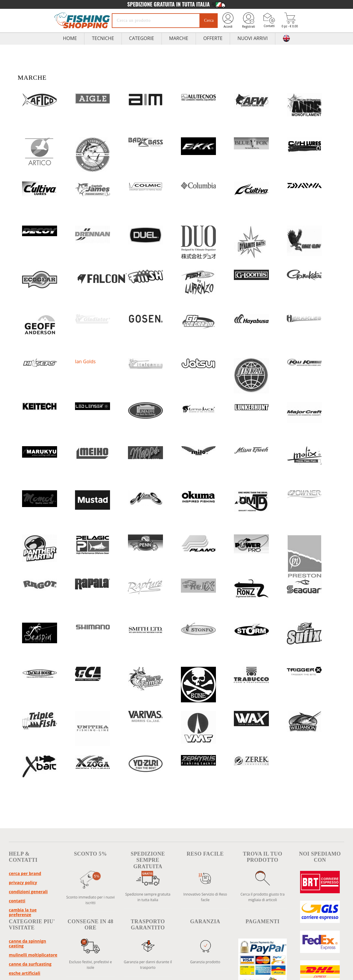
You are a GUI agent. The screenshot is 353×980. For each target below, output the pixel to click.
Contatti (269, 20)
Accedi (228, 20)
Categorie (142, 38)
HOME (70, 38)
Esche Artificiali (25, 973)
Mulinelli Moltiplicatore (33, 955)
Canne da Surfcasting (30, 964)
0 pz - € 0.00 (290, 20)
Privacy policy (23, 882)
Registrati (249, 20)
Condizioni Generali (28, 892)
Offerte (213, 38)
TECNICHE (103, 38)
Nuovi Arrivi (253, 38)
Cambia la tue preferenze (23, 912)
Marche (179, 38)
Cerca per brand (25, 873)
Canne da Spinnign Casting (28, 943)
